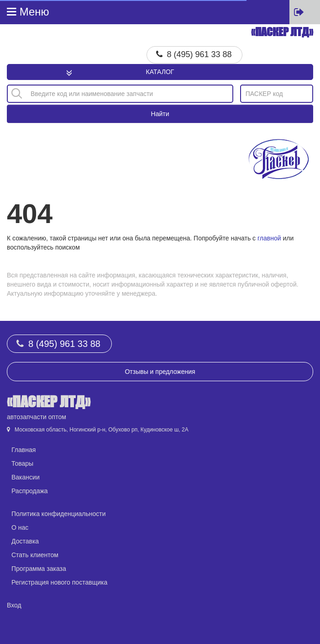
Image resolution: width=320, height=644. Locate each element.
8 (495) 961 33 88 (199, 54)
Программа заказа (39, 569)
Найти (160, 114)
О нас (20, 527)
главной (269, 238)
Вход (14, 605)
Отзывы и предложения (160, 372)
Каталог (160, 72)
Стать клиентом (35, 555)
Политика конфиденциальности (59, 514)
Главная (24, 450)
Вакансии (26, 477)
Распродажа (30, 491)
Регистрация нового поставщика (59, 582)
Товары (22, 463)
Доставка (25, 541)
